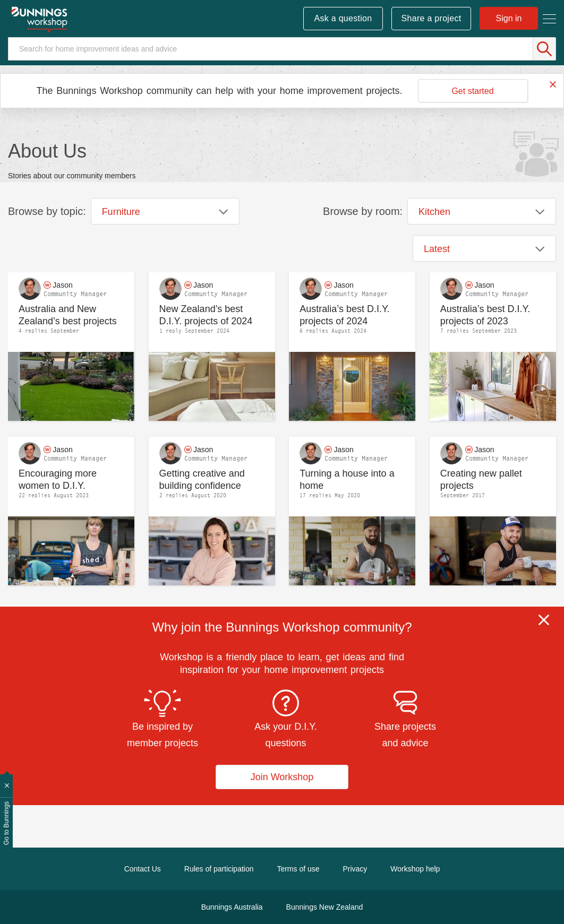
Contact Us (143, 869)
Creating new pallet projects (481, 480)
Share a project (431, 18)
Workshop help (415, 869)
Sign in (509, 18)
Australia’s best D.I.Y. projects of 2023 (485, 315)
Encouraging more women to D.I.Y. (58, 480)
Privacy (355, 869)
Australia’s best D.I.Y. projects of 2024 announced (344, 315)
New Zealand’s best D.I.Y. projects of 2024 (206, 315)
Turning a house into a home (347, 480)
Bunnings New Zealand (325, 907)
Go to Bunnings (6, 823)
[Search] (282, 49)
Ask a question (343, 18)
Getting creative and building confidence (202, 480)
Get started (472, 91)
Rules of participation (219, 869)
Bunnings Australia (232, 907)
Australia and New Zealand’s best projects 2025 (68, 315)
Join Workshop (282, 777)
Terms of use (298, 869)
